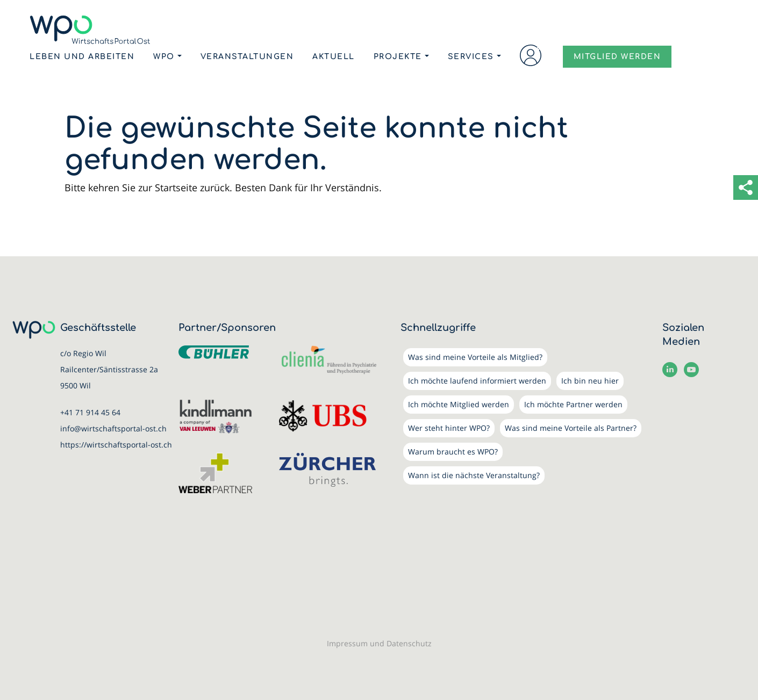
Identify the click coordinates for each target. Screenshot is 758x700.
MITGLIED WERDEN (617, 57)
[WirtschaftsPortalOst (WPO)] (90, 30)
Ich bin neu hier (590, 381)
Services (471, 57)
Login (531, 55)
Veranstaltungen (247, 57)
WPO (164, 57)
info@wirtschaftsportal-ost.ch (113, 428)
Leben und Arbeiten (82, 57)
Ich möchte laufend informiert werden (477, 381)
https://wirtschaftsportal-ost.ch (116, 445)
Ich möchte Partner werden (573, 404)
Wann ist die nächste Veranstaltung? (474, 475)
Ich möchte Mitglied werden (459, 404)
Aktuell (334, 57)
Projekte (398, 57)
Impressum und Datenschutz (379, 643)
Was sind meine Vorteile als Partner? (571, 428)
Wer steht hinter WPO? (449, 428)
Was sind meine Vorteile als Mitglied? (475, 357)
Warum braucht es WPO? (453, 452)
